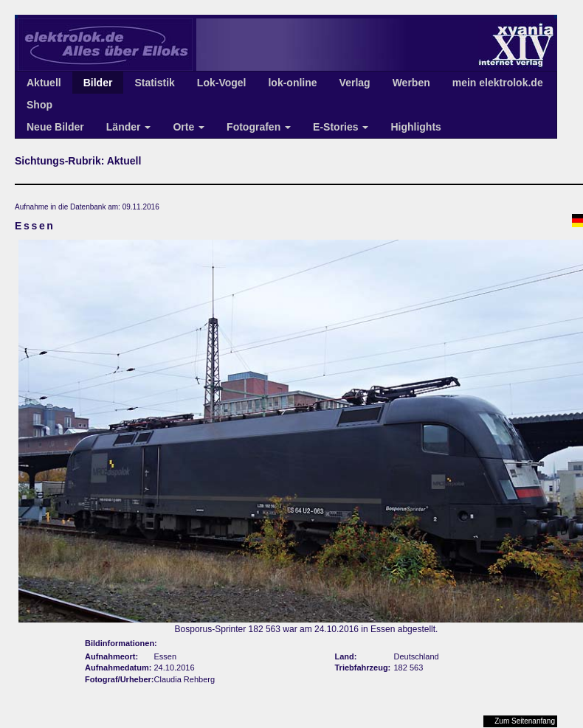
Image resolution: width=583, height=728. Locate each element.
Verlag (355, 83)
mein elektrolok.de (498, 83)
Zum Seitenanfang (525, 721)
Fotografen (259, 127)
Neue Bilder (55, 127)
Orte (189, 127)
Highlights (415, 127)
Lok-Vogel (222, 83)
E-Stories (341, 127)
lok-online (292, 83)
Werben (411, 83)
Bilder (98, 83)
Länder (129, 127)
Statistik (154, 83)
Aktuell (44, 83)
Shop (39, 105)
